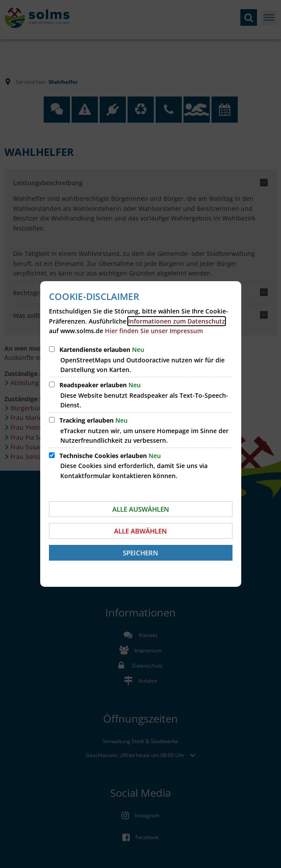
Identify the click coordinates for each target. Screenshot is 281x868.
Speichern (140, 553)
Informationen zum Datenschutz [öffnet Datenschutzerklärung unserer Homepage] (177, 321)
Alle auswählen (141, 509)
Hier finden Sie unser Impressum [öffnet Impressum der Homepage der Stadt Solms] (154, 331)
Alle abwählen (140, 531)
